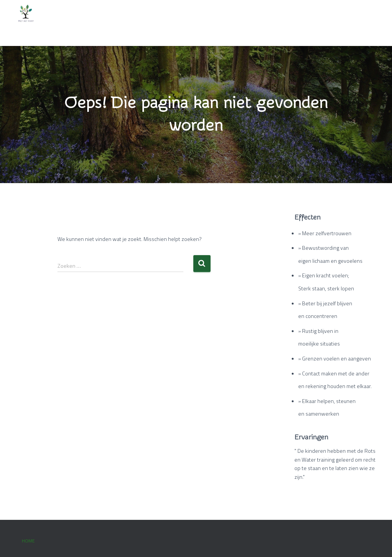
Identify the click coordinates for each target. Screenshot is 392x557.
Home (28, 541)
